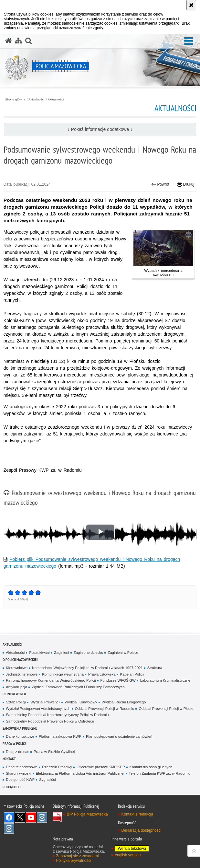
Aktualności (37, 99)
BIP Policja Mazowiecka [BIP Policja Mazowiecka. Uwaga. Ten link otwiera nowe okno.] (87, 814)
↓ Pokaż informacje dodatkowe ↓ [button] (100, 129)
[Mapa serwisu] (18, 41)
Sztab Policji (16, 702)
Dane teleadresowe (22, 767)
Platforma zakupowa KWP (60, 736)
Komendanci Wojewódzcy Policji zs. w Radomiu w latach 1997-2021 (87, 668)
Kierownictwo (17, 668)
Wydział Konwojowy (81, 702)
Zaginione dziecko (89, 653)
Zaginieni (62, 653)
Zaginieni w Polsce (123, 653)
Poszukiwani (39, 653)
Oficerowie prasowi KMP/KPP (101, 767)
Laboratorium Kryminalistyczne (165, 680)
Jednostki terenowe (22, 674)
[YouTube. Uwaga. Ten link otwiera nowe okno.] (31, 817)
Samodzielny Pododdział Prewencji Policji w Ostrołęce (50, 721)
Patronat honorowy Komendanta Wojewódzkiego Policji (51, 680)
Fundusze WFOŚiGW (118, 680)
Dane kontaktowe (20, 736)
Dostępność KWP (20, 780)
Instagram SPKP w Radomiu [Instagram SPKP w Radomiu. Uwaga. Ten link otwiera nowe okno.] (9, 828)
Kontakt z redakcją (137, 814)
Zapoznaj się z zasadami (77, 856)
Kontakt (9, 759)
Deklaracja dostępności (141, 830)
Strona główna (15, 99)
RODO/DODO (12, 787)
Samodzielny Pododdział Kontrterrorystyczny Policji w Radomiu (57, 715)
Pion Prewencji (14, 694)
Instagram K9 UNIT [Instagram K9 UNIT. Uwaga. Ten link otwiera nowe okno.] (42, 817)
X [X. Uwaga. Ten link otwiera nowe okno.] (20, 817)
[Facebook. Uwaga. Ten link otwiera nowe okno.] (9, 817)
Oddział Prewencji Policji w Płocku (166, 709)
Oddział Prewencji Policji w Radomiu (105, 709)
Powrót (160, 184)
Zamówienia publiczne (20, 728)
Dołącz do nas (17, 752)
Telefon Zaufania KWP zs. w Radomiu (160, 773)
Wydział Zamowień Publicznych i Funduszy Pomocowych (78, 687)
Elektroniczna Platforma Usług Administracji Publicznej (80, 773)
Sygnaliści (47, 780)
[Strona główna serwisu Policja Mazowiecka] (8, 41)
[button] (189, 41)
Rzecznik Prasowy (57, 767)
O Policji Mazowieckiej (20, 660)
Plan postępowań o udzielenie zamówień (119, 736)
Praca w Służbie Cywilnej (54, 752)
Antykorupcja (16, 687)
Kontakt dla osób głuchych (151, 767)
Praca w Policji (15, 743)
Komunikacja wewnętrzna (63, 674)
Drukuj (186, 184)
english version (128, 855)
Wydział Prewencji (45, 702)
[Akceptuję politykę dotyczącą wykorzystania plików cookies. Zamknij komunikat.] (191, 5)
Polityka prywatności (74, 861)
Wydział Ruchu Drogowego (124, 702)
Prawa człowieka (102, 674)
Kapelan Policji (132, 674)
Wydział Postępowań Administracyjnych (38, 709)
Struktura (155, 668)
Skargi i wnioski (18, 773)
